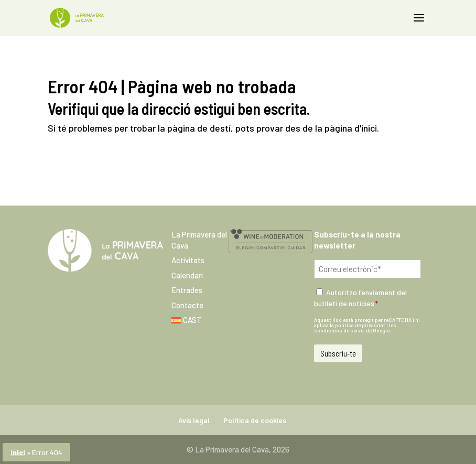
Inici (18, 452)
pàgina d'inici (351, 128)
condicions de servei (339, 330)
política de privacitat (360, 325)
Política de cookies (255, 420)
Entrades (187, 290)
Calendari (187, 275)
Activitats (188, 260)
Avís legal (194, 420)
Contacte (187, 305)
